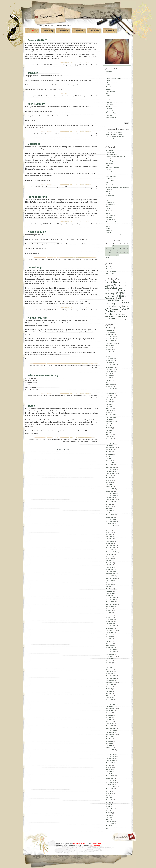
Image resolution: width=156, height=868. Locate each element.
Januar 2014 (110, 648)
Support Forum (111, 220)
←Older (56, 450)
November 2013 (111, 652)
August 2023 (110, 398)
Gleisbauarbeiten (111, 176)
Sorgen (86, 442)
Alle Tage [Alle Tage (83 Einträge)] (107, 283)
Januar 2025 (110, 361)
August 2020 (110, 476)
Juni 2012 (109, 689)
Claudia (85, 65)
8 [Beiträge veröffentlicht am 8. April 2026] (113, 248)
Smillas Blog (110, 211)
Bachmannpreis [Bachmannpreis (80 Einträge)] (109, 285)
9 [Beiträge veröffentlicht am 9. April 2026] (117, 248)
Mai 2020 (109, 482)
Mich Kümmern (36, 104)
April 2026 (109, 328)
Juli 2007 (109, 802)
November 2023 (111, 391)
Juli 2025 (109, 347)
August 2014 (110, 632)
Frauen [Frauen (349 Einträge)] (122, 290)
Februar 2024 (110, 384)
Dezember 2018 (111, 519)
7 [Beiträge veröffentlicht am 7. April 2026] (110, 248)
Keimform (109, 191)
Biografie (82, 365)
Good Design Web (94, 846)
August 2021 (110, 450)
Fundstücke (49, 260)
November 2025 (111, 339)
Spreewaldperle (111, 215)
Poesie (69, 96)
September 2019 (111, 500)
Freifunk (109, 85)
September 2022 (111, 421)
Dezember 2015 (111, 598)
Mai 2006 (109, 815)
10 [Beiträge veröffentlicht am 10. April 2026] (121, 248)
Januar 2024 (110, 387)
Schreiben (90, 440)
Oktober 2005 (110, 824)
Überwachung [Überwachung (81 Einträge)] (122, 319)
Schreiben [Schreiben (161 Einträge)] (109, 314)
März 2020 (109, 487)
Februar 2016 (110, 593)
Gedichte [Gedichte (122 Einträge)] (108, 296)
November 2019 (111, 495)
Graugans (109, 178)
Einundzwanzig (117, 132)
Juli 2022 (109, 426)
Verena (108, 226)
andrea (108, 134)
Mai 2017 (109, 561)
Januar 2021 (110, 465)
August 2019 (110, 502)
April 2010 (109, 745)
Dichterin (84, 134)
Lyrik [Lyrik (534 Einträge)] (108, 308)
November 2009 (111, 756)
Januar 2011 (110, 726)
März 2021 (109, 461)
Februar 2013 (110, 672)
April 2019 (109, 511)
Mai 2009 (109, 769)
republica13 (110, 111)
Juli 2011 (109, 713)
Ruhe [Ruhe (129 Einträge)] (122, 312)
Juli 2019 (109, 504)
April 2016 (109, 589)
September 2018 (111, 526)
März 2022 (109, 434)
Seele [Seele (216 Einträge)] (117, 314)
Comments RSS (96, 843)
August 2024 (110, 371)
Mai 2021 (109, 456)
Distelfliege (109, 163)
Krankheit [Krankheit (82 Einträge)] (107, 304)
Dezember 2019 (111, 493)
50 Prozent (109, 150)
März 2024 (109, 382)
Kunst (64, 187)
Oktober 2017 (110, 550)
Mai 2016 (109, 587)
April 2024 (109, 380)
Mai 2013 (109, 665)
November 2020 (111, 469)
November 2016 (111, 574)
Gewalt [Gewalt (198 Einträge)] (122, 301)
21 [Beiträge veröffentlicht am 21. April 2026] (110, 253)
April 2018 (109, 537)
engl (107, 165)
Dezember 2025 (111, 337)
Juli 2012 (109, 687)
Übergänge (34, 144)
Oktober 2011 (110, 706)
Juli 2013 (109, 661)
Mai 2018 (109, 535)
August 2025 (110, 345)
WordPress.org (111, 273)
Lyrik (86, 96)
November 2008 (111, 782)
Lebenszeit (82, 260)
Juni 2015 (109, 611)
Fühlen (52, 65)
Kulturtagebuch (66, 65)
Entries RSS (85, 843)
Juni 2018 (109, 532)
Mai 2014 (109, 639)
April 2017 (109, 563)
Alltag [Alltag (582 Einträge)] (114, 282)
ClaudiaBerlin (110, 137)
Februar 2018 (110, 541)
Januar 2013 (110, 674)
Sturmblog (109, 217)
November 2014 (111, 626)
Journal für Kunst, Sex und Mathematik (118, 187)
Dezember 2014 (111, 624)
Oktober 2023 (110, 393)
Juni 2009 (109, 767)
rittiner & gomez (111, 202)
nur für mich (74, 187)
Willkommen (110, 31)
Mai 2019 (109, 508)
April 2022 (109, 432)
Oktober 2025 (110, 341)
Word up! (109, 233)
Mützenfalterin (110, 196)
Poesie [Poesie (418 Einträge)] (124, 309)
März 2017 (109, 565)
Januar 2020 (110, 491)
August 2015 (110, 606)
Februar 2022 (110, 437)
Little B (108, 194)
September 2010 (111, 735)
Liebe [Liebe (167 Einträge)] (113, 306)
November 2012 (111, 678)
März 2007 (109, 804)
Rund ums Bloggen (81, 440)
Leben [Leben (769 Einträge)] (125, 303)
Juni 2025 (109, 350)
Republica (109, 109)
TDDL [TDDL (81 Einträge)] (106, 317)
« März (107, 258)
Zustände (33, 73)
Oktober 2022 (110, 419)
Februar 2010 (110, 750)
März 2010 (109, 748)
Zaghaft (32, 406)
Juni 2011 (109, 715)
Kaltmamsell (110, 189)
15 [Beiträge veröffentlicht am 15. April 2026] (113, 250)
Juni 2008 (109, 793)
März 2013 (109, 669)
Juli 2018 (109, 530)
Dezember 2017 (111, 545)
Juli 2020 (109, 478)
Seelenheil (116, 139)
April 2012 (109, 693)
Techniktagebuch (111, 222)
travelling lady (110, 224)
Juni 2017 (109, 558)
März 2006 (109, 819)
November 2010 (111, 730)
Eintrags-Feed (110, 269)
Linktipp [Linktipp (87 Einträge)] (118, 306)
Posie (86, 398)
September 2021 (111, 448)
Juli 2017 (109, 556)
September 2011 (111, 709)
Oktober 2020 (110, 471)
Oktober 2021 (110, 445)
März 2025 (109, 356)
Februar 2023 (110, 411)
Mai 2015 (109, 613)
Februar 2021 (110, 463)
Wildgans (109, 231)
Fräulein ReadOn (111, 172)
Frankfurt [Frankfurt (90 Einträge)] (115, 291)
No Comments (93, 65)
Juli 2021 (109, 452)
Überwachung (48, 31)
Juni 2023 (109, 402)
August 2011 (110, 711)
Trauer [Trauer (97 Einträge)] (114, 317)
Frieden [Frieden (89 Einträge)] (107, 293)
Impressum (79, 31)
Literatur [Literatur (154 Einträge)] (125, 306)
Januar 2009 (110, 778)
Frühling (77, 224)
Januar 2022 (110, 439)
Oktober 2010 (110, 732)
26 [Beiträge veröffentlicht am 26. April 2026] (128, 253)
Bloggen (63, 442)
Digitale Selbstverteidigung (114, 78)
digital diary (109, 161)
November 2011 (111, 704)
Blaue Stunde (110, 159)
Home (32, 31)
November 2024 (111, 365)
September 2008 (111, 787)
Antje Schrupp (110, 152)
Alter (76, 260)
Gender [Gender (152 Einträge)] (125, 296)
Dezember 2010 (111, 728)
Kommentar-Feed (111, 271)
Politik (86, 310)
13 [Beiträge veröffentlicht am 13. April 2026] (106, 250)
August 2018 (110, 528)
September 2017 (111, 552)
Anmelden (109, 267)
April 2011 (109, 719)
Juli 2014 (109, 635)
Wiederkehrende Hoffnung (43, 375)
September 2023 (111, 395)
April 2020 (109, 485)
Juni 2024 (109, 376)
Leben (73, 65)
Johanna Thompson (112, 185)
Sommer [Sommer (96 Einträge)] (123, 314)
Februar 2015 (110, 619)
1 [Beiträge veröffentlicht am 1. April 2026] (113, 246)
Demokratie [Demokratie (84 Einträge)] (108, 291)
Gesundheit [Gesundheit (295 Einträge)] (111, 301)
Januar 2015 (110, 622)
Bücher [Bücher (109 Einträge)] (125, 285)
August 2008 (110, 789)
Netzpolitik (109, 102)
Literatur (75, 396)
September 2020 (111, 474)
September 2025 (111, 343)
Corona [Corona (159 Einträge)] (119, 288)
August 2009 (110, 763)
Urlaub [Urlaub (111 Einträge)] (119, 316)
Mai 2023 (109, 404)
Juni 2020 (109, 480)
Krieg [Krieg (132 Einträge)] (113, 304)
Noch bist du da (37, 232)
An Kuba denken (121, 137)
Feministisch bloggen (112, 167)
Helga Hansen (110, 181)
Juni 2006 (109, 813)
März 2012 (109, 695)
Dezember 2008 (111, 780)
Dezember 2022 (111, 415)
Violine (108, 228)
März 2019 (109, 513)
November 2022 (111, 417)
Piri (107, 200)
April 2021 (109, 458)
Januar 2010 (110, 752)
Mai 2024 (109, 378)
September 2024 (111, 369)
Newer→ (66, 450)
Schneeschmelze (111, 204)
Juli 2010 (109, 739)
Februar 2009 (110, 776)
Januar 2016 (110, 595)
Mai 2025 (109, 352)
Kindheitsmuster (37, 318)
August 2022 (110, 424)
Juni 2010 (109, 741)
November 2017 (111, 548)
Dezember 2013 (111, 650)
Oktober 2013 (110, 654)
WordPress (77, 843)
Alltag (81, 65)
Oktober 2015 (110, 602)
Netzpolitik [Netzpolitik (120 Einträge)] (116, 309)
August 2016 (110, 580)
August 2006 (110, 809)
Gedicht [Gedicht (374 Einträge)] (120, 293)
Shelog (108, 207)
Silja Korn (109, 209)
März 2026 (109, 330)
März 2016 (109, 591)
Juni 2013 (109, 663)
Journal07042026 (37, 40)
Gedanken (58, 65)
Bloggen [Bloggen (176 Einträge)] (118, 285)
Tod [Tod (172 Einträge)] (110, 316)
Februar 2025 (110, 358)
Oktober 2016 (110, 576)
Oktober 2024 (110, 367)
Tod (87, 260)
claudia (108, 132)
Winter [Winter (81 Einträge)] (107, 319)
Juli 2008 (109, 791)
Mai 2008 (109, 796)
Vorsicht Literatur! (111, 117)
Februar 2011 (110, 724)
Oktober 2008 (110, 785)
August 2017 (110, 554)
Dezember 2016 (111, 571)
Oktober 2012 (110, 680)
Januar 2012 (110, 700)
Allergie (77, 96)
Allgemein (109, 72)
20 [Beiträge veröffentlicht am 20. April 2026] (106, 253)
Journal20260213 (118, 141)
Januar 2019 (110, 517)
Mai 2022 (109, 430)
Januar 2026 (110, 334)
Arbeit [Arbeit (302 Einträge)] (122, 283)
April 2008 (109, 798)
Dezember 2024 (111, 363)
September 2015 (111, 604)
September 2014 (111, 630)
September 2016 (111, 578)
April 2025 (109, 354)
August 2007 (110, 800)
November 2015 (111, 600)
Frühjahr (89, 396)
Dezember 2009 (111, 754)
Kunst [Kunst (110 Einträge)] (117, 304)
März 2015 (109, 617)
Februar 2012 (110, 698)
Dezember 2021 (111, 441)
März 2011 (109, 722)
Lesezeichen (94, 31)
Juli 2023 (109, 400)
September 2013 (111, 656)
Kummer (73, 442)
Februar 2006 (110, 822)
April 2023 (109, 406)
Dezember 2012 (111, 676)
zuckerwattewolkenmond (113, 235)
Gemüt (82, 96)
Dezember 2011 (111, 702)
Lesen (108, 98)
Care (79, 134)
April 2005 (109, 826)
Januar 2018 (110, 543)
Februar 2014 (110, 645)
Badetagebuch (110, 154)
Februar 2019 (110, 515)
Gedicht (95, 396)
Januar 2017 (110, 569)
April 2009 (109, 772)
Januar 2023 (110, 413)
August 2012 (110, 685)
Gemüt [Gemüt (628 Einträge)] (117, 296)
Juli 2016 (109, 582)
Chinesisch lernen (111, 74)
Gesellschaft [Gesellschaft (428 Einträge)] (113, 298)
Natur (86, 224)
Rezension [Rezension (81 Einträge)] (117, 312)
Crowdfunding (110, 76)
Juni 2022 (109, 428)
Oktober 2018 (110, 524)
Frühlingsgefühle (38, 197)
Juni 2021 (109, 454)
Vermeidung (35, 267)
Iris (107, 183)
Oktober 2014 (110, 628)
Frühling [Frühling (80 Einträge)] (112, 293)
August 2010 (110, 737)
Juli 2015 (109, 608)
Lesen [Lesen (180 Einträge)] (107, 306)
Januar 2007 (110, 806)
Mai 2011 (109, 717)
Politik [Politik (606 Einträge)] (109, 311)
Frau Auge (109, 170)
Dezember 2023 (111, 389)
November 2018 (111, 521)
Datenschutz (63, 31)
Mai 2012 (109, 691)
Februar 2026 (110, 332)
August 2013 (110, 658)
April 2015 (109, 615)
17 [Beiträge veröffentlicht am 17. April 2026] (121, 250)
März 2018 (109, 539)
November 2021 (111, 443)
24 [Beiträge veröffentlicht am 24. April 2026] (121, 253)
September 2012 (111, 682)
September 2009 (111, 761)
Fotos (108, 83)
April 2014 (109, 641)
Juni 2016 (109, 585)
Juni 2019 (109, 506)
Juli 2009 (109, 765)
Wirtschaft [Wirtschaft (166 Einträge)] (113, 319)
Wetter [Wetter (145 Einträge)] (125, 316)
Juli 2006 (109, 811)
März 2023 (109, 408)
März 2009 (109, 774)
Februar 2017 (110, 567)
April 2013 (109, 667)
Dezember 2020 (111, 467)
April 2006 (109, 817)
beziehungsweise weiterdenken (115, 157)
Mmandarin (109, 198)
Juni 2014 (109, 637)
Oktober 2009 (110, 759)
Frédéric (109, 174)
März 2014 (109, 643)
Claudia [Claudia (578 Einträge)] (110, 288)
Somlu (108, 213)
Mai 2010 (109, 743)
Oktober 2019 (110, 498)
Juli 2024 (109, 374)
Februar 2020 (110, 489)
